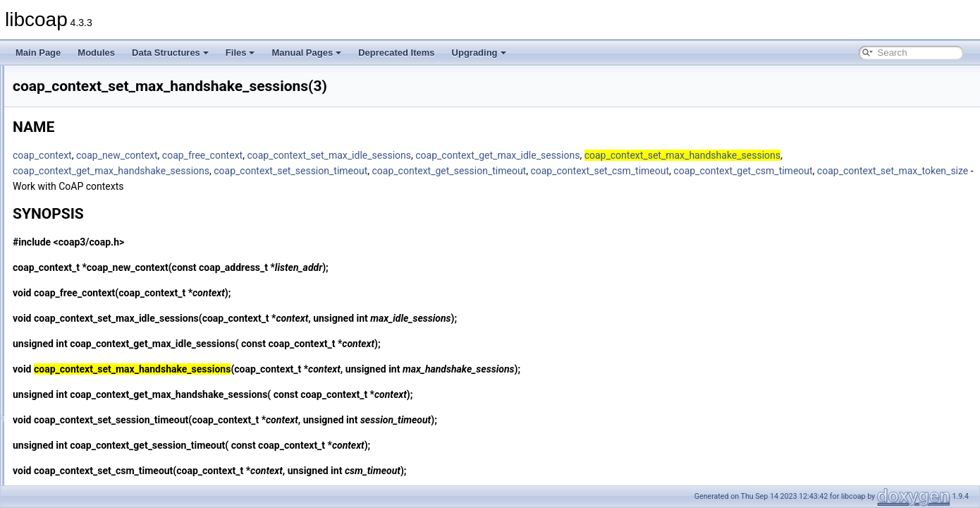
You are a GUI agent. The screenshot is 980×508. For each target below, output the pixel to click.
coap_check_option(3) (88, 80)
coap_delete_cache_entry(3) (100, 484)
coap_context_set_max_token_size (408, 186)
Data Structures (170, 53)
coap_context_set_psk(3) (94, 360)
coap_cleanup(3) (78, 96)
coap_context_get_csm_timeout (258, 186)
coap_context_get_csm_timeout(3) (111, 158)
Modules (96, 53)
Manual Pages (306, 53)
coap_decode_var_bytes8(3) (100, 437)
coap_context (219, 155)
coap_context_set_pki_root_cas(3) (111, 344)
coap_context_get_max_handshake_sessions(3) (137, 174)
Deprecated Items (396, 53)
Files (240, 53)
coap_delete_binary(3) (88, 468)
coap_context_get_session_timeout (626, 171)
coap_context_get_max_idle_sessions (674, 155)
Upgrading (479, 53)
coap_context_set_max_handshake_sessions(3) (137, 282)
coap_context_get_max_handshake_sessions (287, 171)
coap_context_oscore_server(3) (106, 220)
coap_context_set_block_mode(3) (110, 236)
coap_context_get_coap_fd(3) (103, 143)
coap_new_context (293, 155)
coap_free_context (379, 155)
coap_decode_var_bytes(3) (98, 422)
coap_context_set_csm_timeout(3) (111, 251)
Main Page (38, 53)
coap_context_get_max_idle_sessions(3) (123, 189)
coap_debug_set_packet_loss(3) (108, 406)
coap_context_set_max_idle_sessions (505, 155)
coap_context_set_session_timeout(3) (118, 391)
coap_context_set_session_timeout (467, 171)
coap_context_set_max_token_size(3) (118, 313)
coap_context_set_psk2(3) (96, 375)
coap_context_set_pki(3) (93, 329)
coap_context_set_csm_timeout (776, 171)
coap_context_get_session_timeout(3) (118, 205)
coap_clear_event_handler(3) (102, 111)
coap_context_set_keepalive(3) (105, 267)
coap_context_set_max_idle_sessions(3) (123, 298)
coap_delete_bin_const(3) (95, 453)
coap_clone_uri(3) (80, 127)
